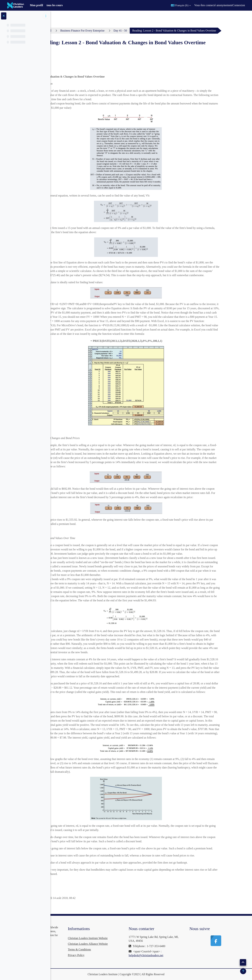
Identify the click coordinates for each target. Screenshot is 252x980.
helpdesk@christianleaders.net (173, 955)
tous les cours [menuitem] (55, 5)
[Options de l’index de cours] (46, 16)
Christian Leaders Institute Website (128, 938)
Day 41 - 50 (148, 31)
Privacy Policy (116, 955)
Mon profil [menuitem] (36, 5)
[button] (181, 5)
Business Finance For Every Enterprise (111, 31)
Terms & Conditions (119, 949)
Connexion (239, 5)
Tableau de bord (70, 31)
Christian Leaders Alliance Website (128, 944)
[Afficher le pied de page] (243, 971)
